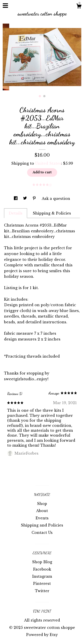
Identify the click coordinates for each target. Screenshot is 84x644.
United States (48, 163)
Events (42, 518)
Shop (42, 504)
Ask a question (56, 198)
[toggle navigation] (5, 6)
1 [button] (40, 96)
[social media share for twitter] (26, 198)
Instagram (42, 576)
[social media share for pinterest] (35, 198)
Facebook (42, 569)
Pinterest (42, 583)
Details (16, 213)
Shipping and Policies (42, 525)
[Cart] (79, 7)
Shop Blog (42, 562)
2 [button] (44, 96)
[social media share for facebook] (16, 198)
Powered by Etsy (42, 635)
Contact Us (42, 533)
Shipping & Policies (52, 213)
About (42, 511)
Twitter (42, 591)
